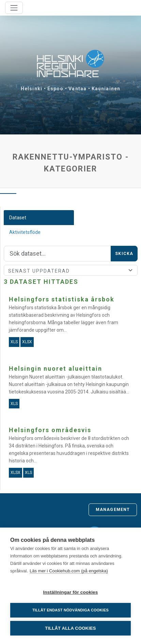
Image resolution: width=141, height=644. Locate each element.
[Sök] (57, 254)
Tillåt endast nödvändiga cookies (70, 610)
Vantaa (77, 89)
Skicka (124, 254)
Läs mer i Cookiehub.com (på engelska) (69, 571)
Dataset (18, 218)
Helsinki (32, 89)
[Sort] (71, 270)
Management (113, 510)
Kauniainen (106, 89)
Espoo (56, 89)
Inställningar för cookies (70, 592)
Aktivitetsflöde (25, 232)
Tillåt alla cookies (70, 628)
